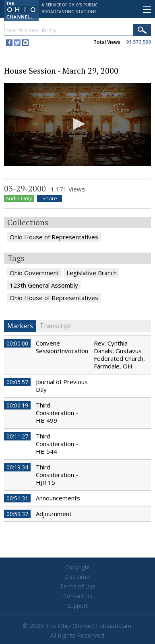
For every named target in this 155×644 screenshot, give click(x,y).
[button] (78, 124)
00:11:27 (17, 436)
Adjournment (54, 514)
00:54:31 (17, 498)
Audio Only (19, 199)
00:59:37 (17, 514)
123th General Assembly (44, 285)
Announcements (58, 498)
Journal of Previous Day (62, 386)
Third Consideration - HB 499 (57, 413)
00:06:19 (17, 405)
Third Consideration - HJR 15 (57, 475)
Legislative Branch (92, 273)
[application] (77, 124)
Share (50, 199)
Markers (20, 326)
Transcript (55, 326)
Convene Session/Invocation (62, 347)
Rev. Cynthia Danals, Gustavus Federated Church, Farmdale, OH (119, 355)
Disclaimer (78, 577)
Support (77, 606)
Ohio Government (34, 273)
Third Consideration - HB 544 (57, 444)
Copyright (78, 567)
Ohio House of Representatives (54, 237)
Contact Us (78, 596)
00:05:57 (17, 382)
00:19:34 (17, 467)
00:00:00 (17, 343)
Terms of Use (77, 586)
